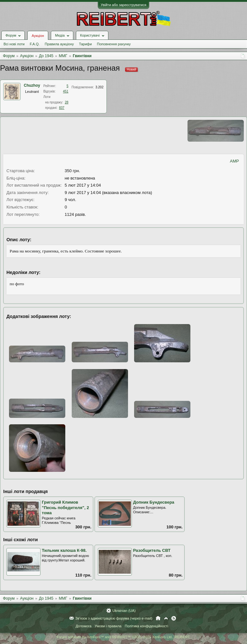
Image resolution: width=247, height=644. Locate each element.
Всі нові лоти (14, 44)
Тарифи (86, 44)
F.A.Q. (35, 44)
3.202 (100, 87)
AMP (234, 161)
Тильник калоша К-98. (64, 550)
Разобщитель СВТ (152, 550)
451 (66, 91)
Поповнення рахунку (114, 44)
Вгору (166, 618)
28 (66, 102)
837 (62, 108)
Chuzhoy (32, 85)
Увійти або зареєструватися (123, 5)
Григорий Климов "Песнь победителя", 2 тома (65, 507)
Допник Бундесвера (154, 502)
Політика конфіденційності (146, 626)
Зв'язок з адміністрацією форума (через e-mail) (114, 618)
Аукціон (38, 36)
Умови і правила (108, 626)
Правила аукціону (59, 44)
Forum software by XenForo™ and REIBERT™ (123, 637)
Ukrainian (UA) (124, 611)
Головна (158, 618)
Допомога (83, 626)
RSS (174, 618)
